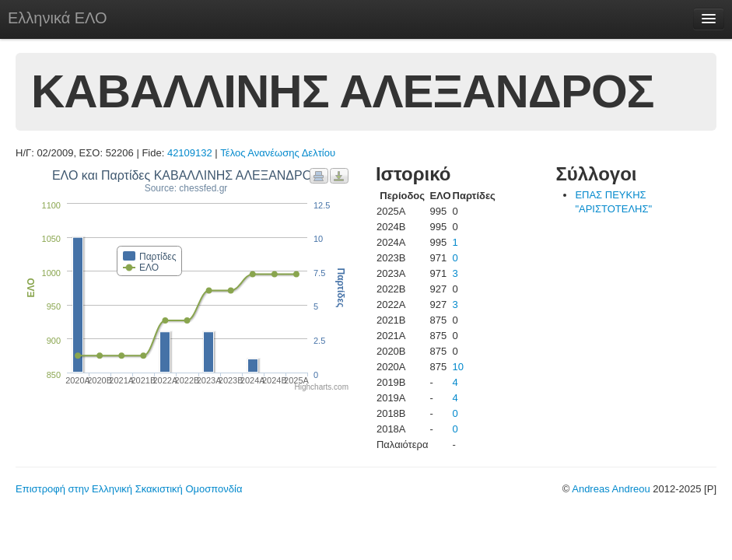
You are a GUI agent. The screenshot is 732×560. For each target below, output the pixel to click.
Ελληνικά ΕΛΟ (58, 18)
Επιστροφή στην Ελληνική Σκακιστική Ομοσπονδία (129, 489)
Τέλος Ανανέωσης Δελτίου (278, 153)
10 (458, 367)
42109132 (190, 153)
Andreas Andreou (611, 489)
